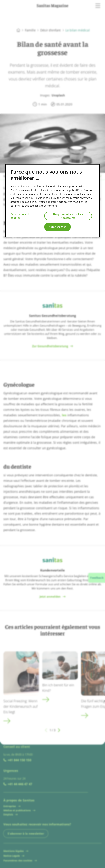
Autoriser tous (57, 227)
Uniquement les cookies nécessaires (68, 216)
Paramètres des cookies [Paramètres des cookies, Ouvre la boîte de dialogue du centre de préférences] (21, 216)
